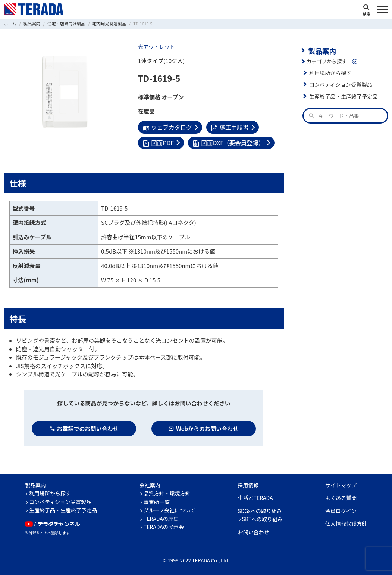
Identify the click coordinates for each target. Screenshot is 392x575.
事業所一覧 (157, 500)
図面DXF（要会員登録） (226, 142)
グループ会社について (170, 509)
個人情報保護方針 (346, 522)
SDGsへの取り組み (260, 509)
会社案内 (150, 484)
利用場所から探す (329, 72)
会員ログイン (341, 509)
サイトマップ (341, 484)
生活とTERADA (255, 497)
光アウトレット (156, 47)
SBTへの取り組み (263, 518)
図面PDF (158, 142)
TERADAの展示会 (164, 526)
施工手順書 (227, 127)
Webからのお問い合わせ (203, 427)
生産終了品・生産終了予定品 (342, 95)
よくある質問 (341, 497)
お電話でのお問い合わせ (84, 427)
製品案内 (321, 50)
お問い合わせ (254, 531)
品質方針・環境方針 (167, 492)
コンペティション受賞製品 (339, 84)
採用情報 (248, 484)
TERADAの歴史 (161, 517)
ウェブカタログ (167, 127)
